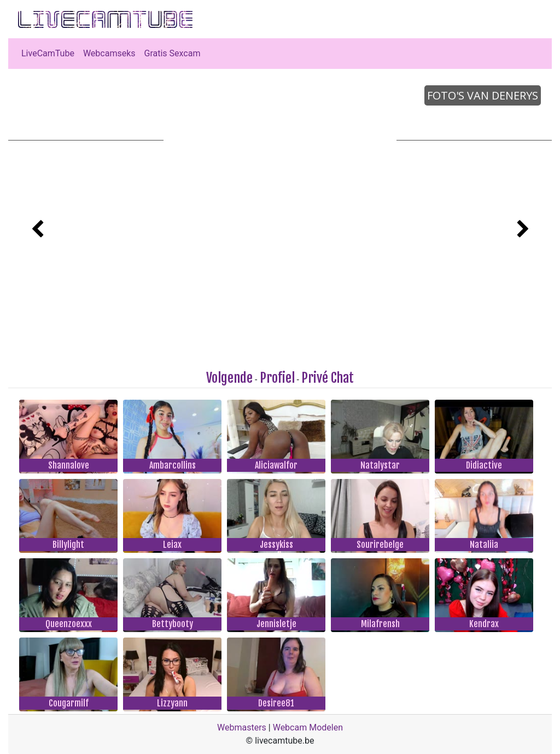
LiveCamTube (48, 53)
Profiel (277, 378)
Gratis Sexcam (173, 53)
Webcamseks (109, 53)
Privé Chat (328, 378)
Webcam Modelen (308, 727)
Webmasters (242, 727)
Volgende (229, 378)
